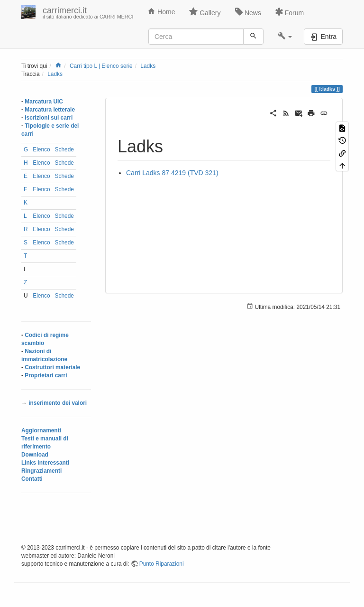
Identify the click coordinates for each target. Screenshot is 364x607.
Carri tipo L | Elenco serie (101, 66)
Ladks (148, 66)
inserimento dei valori (58, 403)
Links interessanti (45, 463)
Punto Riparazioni (162, 564)
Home (161, 11)
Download (35, 455)
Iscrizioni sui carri (49, 118)
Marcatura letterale (50, 110)
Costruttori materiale (52, 367)
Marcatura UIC (44, 102)
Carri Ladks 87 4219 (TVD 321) (172, 173)
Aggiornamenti (41, 430)
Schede (64, 149)
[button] (285, 37)
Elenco (41, 149)
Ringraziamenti (41, 471)
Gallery (205, 12)
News (248, 12)
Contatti (32, 479)
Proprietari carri (46, 375)
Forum (290, 12)
